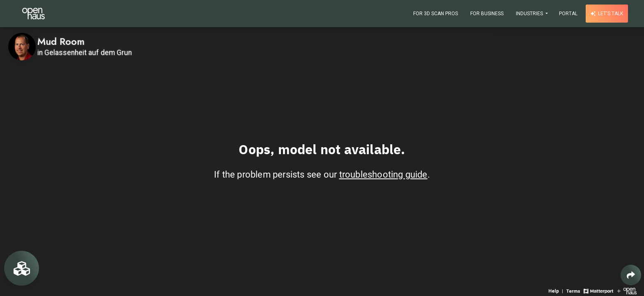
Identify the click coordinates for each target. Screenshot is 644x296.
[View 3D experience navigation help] (557, 290)
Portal (568, 14)
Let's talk (607, 14)
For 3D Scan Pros (436, 14)
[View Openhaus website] (627, 290)
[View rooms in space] (22, 268)
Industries (530, 14)
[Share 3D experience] (631, 275)
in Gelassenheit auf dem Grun (85, 53)
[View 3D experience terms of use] (574, 290)
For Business (487, 14)
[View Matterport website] (598, 290)
